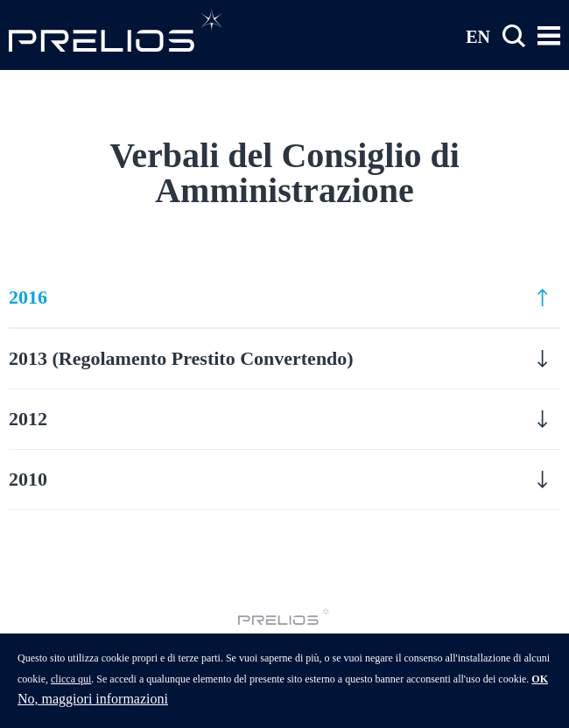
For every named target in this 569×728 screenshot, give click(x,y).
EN (478, 36)
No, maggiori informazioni (93, 707)
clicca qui (71, 687)
